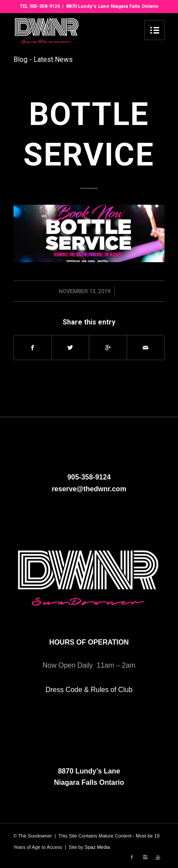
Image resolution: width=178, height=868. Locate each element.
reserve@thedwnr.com (89, 489)
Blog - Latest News (43, 59)
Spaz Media (97, 847)
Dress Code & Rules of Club (89, 690)
